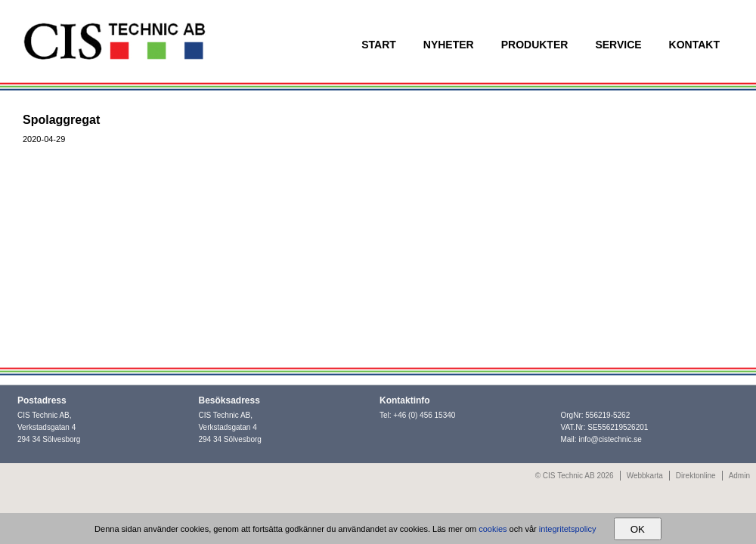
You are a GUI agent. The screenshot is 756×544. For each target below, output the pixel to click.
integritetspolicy (568, 529)
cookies (493, 529)
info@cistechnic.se (610, 439)
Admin (739, 476)
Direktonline (696, 476)
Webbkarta (645, 476)
